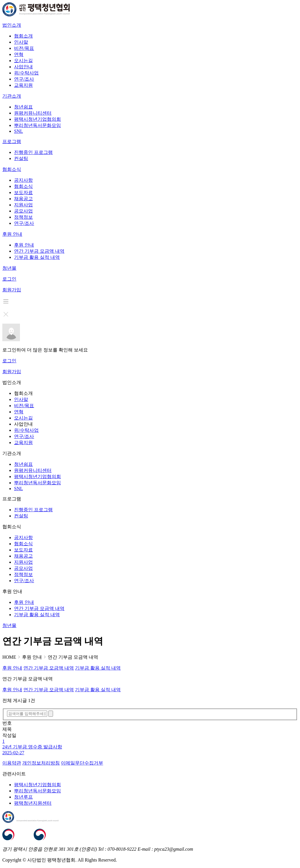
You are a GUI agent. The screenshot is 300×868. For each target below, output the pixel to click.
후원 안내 (12, 234)
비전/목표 (24, 48)
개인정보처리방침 (41, 763)
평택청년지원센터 (33, 803)
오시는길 (23, 61)
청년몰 (9, 268)
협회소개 (23, 36)
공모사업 (23, 211)
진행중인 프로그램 (33, 152)
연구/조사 (24, 79)
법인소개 (12, 25)
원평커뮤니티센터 (33, 113)
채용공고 (23, 199)
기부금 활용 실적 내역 (37, 257)
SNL (18, 131)
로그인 (9, 279)
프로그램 (12, 141)
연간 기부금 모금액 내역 (39, 251)
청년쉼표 (23, 107)
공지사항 (23, 180)
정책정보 (23, 217)
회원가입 (12, 290)
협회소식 (12, 169)
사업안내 (23, 67)
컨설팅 (21, 158)
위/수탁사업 (26, 73)
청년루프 (23, 797)
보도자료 (23, 192)
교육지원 (23, 85)
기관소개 (12, 96)
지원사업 (23, 205)
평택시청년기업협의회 (37, 119)
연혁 (19, 54)
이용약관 (12, 763)
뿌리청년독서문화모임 (37, 125)
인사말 (21, 42)
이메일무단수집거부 (82, 763)
